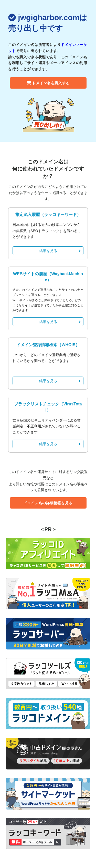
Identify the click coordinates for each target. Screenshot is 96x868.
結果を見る (60, 251)
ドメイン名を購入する (48, 83)
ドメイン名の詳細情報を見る (48, 503)
